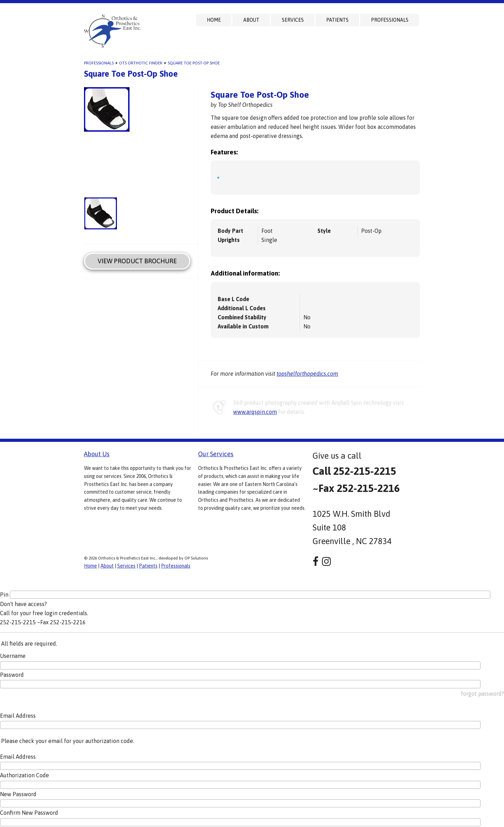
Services (293, 20)
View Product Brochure (137, 261)
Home (214, 20)
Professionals (390, 20)
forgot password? (482, 694)
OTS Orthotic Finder (141, 63)
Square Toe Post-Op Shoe (194, 63)
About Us (97, 454)
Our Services (216, 454)
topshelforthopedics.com (307, 374)
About (251, 20)
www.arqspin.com (255, 412)
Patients (337, 20)
